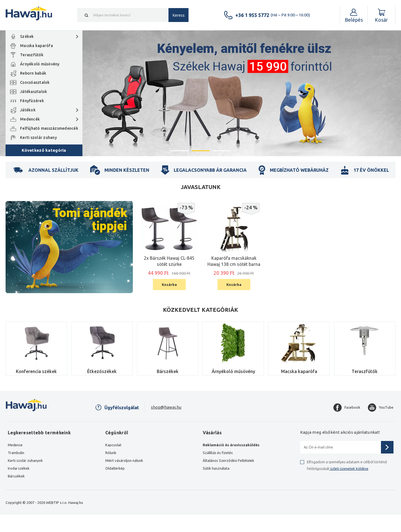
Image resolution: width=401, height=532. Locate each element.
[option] (200, 93)
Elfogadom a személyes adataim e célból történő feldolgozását (347, 465)
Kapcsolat (113, 445)
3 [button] (222, 151)
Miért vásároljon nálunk (124, 460)
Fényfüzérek (32, 101)
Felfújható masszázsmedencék (49, 128)
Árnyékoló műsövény (40, 64)
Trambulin (16, 453)
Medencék (30, 119)
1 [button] (180, 151)
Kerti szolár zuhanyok (25, 460)
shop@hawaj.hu (166, 407)
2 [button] (201, 151)
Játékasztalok (34, 92)
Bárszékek (168, 371)
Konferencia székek (36, 371)
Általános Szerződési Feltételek (228, 460)
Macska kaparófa (36, 46)
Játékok (28, 110)
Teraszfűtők (32, 55)
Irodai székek (19, 468)
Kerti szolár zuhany (38, 138)
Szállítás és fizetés (218, 453)
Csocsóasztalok (35, 82)
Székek (27, 36)
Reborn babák (33, 73)
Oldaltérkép (115, 468)
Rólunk (111, 453)
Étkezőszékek (102, 371)
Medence (15, 445)
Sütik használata (216, 468)
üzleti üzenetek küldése (349, 469)
